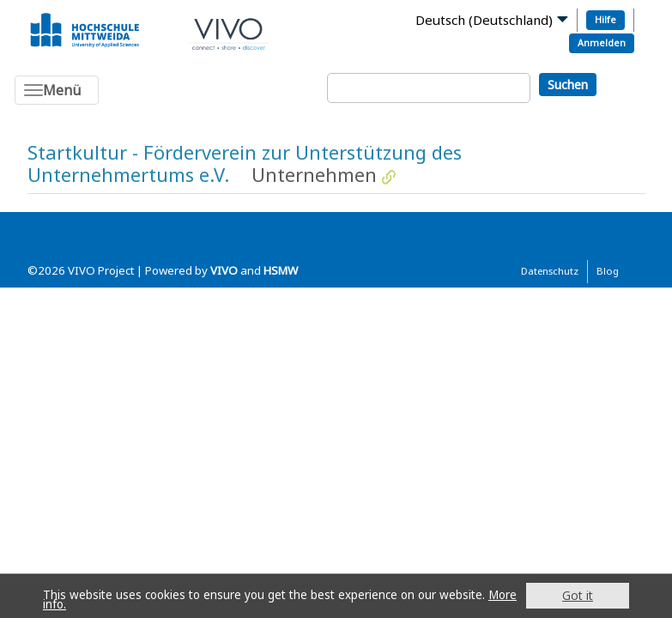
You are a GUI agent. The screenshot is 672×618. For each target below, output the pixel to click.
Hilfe (605, 19)
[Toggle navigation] (57, 90)
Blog (608, 271)
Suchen (568, 85)
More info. (72, 604)
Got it (578, 595)
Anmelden (602, 42)
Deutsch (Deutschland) (484, 20)
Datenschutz (550, 271)
